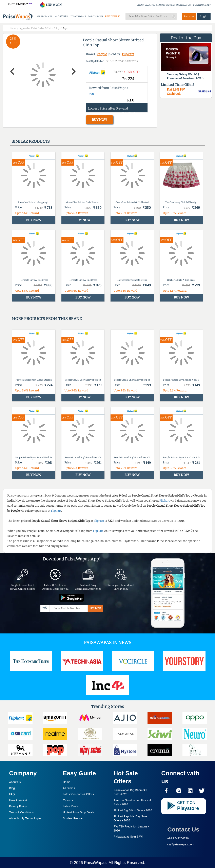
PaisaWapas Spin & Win (129, 837)
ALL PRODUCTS (44, 16)
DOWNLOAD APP (202, 5)
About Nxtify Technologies (25, 818)
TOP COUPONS (95, 16)
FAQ (12, 794)
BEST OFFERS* (112, 16)
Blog (12, 788)
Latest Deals (71, 806)
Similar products (31, 141)
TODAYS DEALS (78, 16)
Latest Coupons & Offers (78, 794)
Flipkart (128, 54)
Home (67, 782)
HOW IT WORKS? (166, 5)
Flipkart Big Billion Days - (133, 810)
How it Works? (18, 800)
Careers (68, 800)
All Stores (69, 788)
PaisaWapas (95, 863)
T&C (91, 94)
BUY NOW (100, 120)
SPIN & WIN (51, 5)
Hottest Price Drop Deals (78, 812)
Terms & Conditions (21, 812)
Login (204, 16)
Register (189, 16)
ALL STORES (61, 16)
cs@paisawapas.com (181, 844)
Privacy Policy (18, 806)
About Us (15, 782)
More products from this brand (47, 319)
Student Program (74, 818)
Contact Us (183, 829)
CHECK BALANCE (146, 5)
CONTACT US (184, 5)
